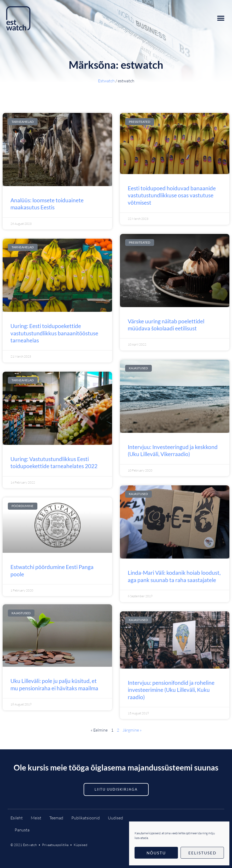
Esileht (17, 818)
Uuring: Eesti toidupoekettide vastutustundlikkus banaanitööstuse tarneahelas (54, 333)
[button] (221, 18)
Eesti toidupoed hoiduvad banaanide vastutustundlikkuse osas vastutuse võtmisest (172, 195)
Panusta (22, 830)
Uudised (115, 818)
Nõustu (156, 853)
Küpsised (80, 845)
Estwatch (106, 81)
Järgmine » (132, 730)
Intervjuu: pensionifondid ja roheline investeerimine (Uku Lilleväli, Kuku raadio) (171, 690)
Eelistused (202, 853)
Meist (36, 818)
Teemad (56, 818)
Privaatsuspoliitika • (58, 845)
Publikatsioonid (86, 818)
